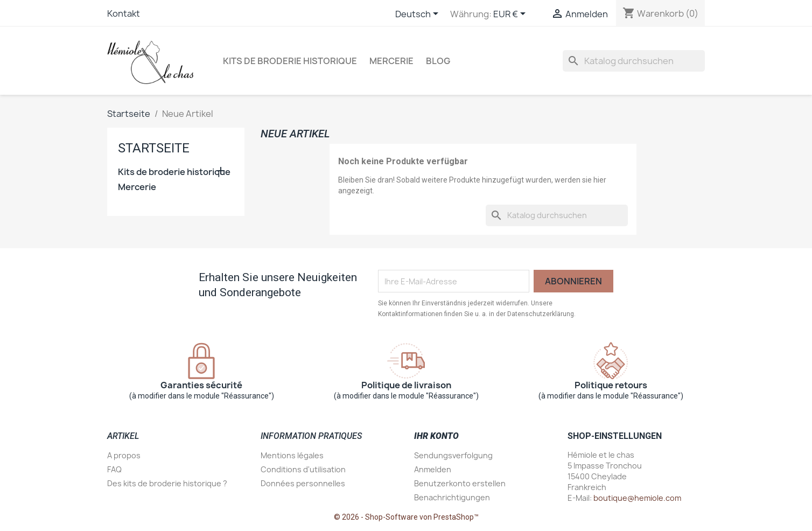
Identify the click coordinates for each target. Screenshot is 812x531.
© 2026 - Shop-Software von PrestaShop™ (406, 517)
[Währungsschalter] (511, 15)
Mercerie (391, 61)
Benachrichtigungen (452, 497)
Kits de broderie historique (290, 61)
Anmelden (433, 469)
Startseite (154, 148)
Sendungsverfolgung (453, 455)
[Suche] (634, 61)
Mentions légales (292, 455)
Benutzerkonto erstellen (460, 483)
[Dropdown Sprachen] (419, 15)
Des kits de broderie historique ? (167, 483)
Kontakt (124, 13)
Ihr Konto (436, 436)
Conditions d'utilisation (303, 469)
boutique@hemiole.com (637, 498)
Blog (438, 61)
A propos (124, 455)
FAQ (114, 469)
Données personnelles (303, 483)
